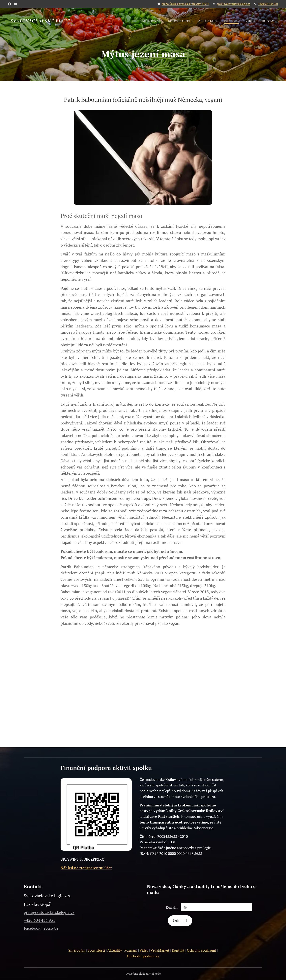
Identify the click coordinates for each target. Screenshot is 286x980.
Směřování (77, 950)
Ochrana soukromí (201, 950)
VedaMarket (160, 950)
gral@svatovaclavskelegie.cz (233, 4)
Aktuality (115, 950)
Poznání (131, 950)
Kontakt (178, 950)
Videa (144, 950)
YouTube (51, 928)
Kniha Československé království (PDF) (185, 4)
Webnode (155, 974)
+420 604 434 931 (268, 4)
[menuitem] (148, 21)
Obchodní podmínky (143, 956)
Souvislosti (96, 950)
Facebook (32, 928)
